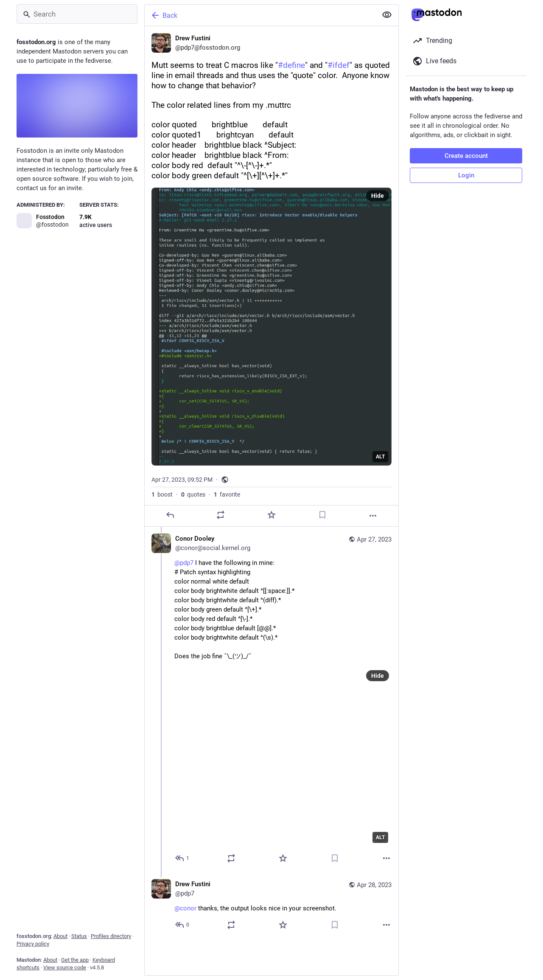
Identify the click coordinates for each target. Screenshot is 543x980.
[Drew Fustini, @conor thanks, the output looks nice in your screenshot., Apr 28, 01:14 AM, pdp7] (271, 906)
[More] (373, 516)
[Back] (260, 15)
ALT (380, 457)
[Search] (77, 14)
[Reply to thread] (183, 858)
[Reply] (170, 515)
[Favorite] (271, 515)
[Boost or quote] (221, 515)
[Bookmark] (322, 515)
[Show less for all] (387, 15)
